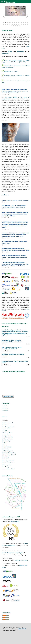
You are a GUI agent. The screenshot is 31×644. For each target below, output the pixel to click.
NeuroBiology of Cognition (9, 427)
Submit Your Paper (8, 396)
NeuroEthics (5, 431)
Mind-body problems (7, 433)
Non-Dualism (6, 425)
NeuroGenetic (6, 449)
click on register (15, 522)
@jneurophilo (20, 52)
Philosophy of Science (8, 439)
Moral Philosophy (7, 447)
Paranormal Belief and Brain (9, 453)
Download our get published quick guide (13, 553)
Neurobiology (6, 467)
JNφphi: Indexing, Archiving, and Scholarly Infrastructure (15, 200)
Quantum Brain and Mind (8, 469)
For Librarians (6, 410)
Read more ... (9, 10)
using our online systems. (22, 560)
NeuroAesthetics (6, 435)
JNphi (10, 52)
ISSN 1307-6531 (22, 629)
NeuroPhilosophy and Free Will (11, 71)
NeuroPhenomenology (8, 437)
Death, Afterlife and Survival (9, 455)
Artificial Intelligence (7, 451)
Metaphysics (6, 459)
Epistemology (6, 457)
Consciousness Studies (8, 463)
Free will (4, 445)
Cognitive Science (7, 429)
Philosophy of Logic (7, 465)
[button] (4, 16)
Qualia (4, 443)
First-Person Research (8, 423)
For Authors (5, 408)
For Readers (5, 406)
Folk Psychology (6, 441)
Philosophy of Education (8, 461)
